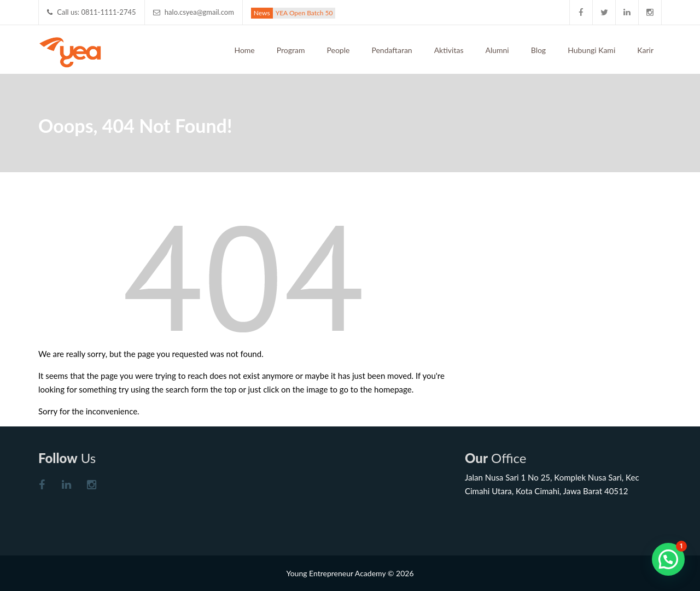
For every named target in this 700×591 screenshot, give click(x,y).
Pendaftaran (392, 50)
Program (291, 50)
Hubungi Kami (591, 50)
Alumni (497, 50)
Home (244, 50)
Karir (645, 50)
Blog (538, 50)
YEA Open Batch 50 (304, 13)
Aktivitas (449, 50)
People (339, 50)
